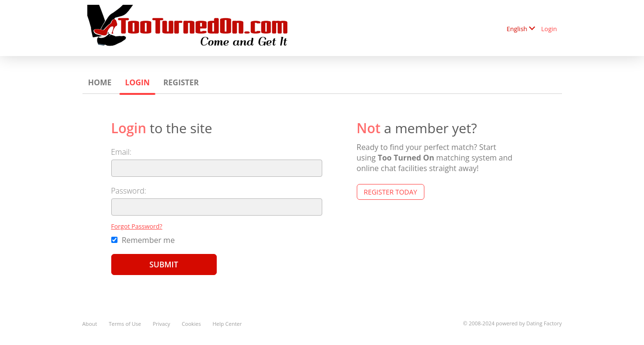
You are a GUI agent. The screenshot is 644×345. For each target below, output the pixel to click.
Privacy (161, 324)
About (90, 324)
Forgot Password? (137, 226)
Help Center (227, 324)
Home (100, 82)
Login (549, 29)
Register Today (391, 192)
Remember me (143, 240)
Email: (122, 152)
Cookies (191, 324)
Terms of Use (125, 324)
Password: (129, 191)
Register (181, 82)
